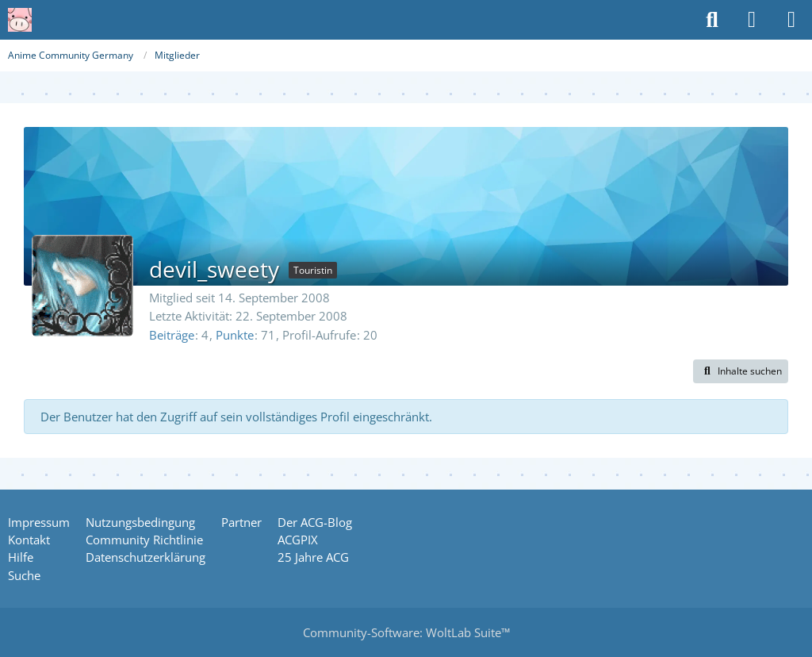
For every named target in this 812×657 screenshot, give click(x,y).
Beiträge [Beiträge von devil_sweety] (172, 335)
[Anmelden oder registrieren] (752, 20)
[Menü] (791, 20)
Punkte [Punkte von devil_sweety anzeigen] (235, 335)
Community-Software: (406, 632)
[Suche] (712, 20)
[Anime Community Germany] (20, 20)
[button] (741, 371)
